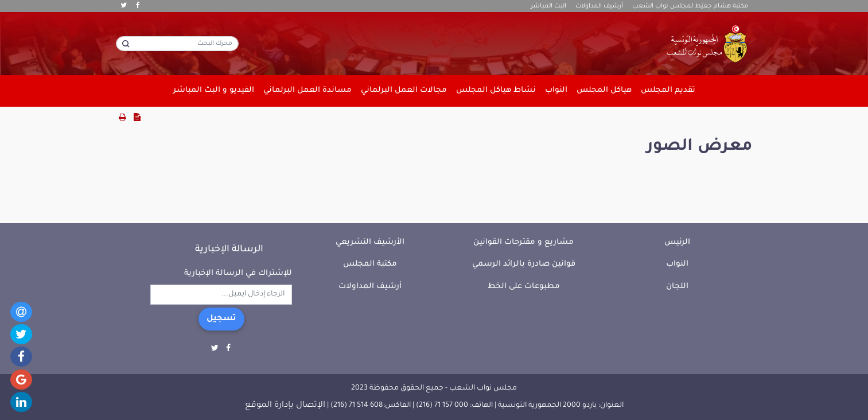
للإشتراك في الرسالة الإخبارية (238, 273)
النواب (677, 264)
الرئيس (677, 242)
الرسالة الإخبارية (229, 250)
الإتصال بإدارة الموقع (285, 406)
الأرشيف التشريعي (370, 242)
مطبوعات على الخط (524, 287)
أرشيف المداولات (599, 6)
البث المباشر (548, 6)
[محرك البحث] (177, 44)
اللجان (677, 287)
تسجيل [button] (221, 319)
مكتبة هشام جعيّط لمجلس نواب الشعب (690, 6)
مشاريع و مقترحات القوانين (523, 242)
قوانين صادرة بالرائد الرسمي (524, 264)
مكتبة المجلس (370, 264)
